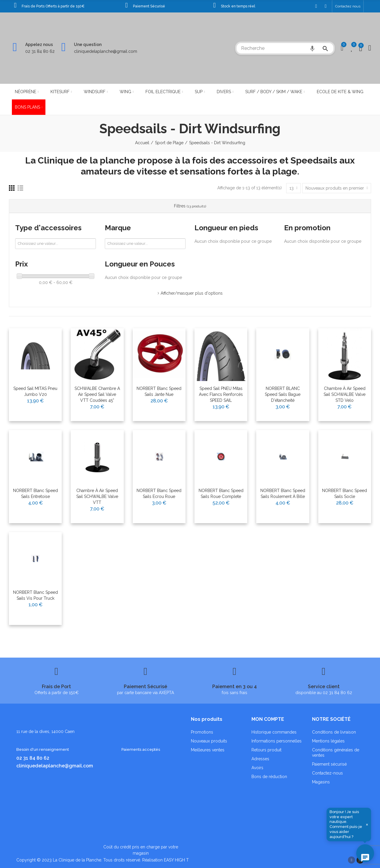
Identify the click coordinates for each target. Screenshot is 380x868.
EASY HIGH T (176, 860)
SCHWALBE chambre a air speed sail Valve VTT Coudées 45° (97, 394)
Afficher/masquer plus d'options (192, 293)
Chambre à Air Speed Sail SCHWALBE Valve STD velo (345, 394)
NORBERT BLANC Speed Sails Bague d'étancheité (283, 394)
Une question (88, 45)
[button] (348, 6)
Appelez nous (39, 45)
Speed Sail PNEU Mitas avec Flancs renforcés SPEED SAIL (221, 394)
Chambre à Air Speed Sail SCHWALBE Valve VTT (97, 496)
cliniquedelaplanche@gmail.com (106, 51)
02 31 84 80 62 (40, 51)
